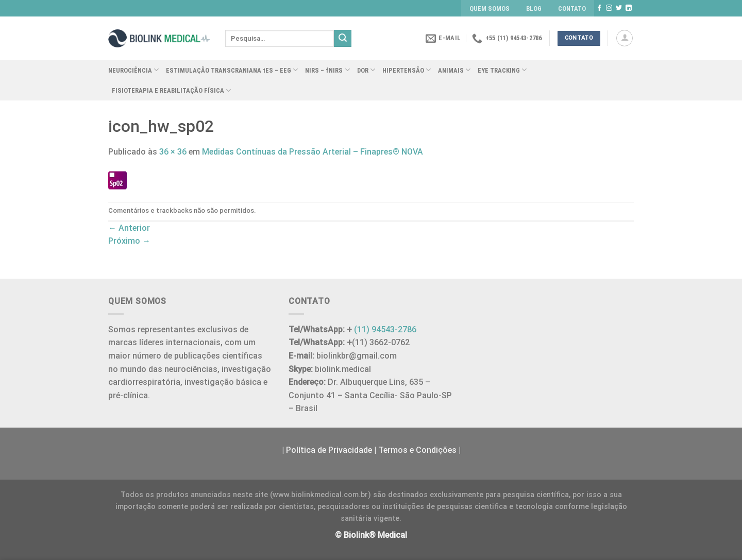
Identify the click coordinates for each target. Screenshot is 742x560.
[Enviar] (343, 39)
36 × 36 (173, 152)
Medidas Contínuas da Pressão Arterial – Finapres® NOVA (313, 152)
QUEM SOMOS (490, 9)
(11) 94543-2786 (385, 329)
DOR (366, 70)
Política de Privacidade (329, 450)
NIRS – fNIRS (327, 70)
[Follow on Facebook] (599, 8)
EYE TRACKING (502, 70)
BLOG (534, 9)
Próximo (129, 241)
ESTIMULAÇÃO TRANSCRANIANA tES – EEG (232, 70)
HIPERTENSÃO (407, 70)
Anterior (129, 228)
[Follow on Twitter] (619, 8)
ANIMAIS (454, 70)
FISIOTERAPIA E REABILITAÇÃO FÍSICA (171, 90)
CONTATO (572, 9)
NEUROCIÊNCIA (133, 70)
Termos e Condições (417, 450)
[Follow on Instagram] (609, 8)
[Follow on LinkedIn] (629, 8)
